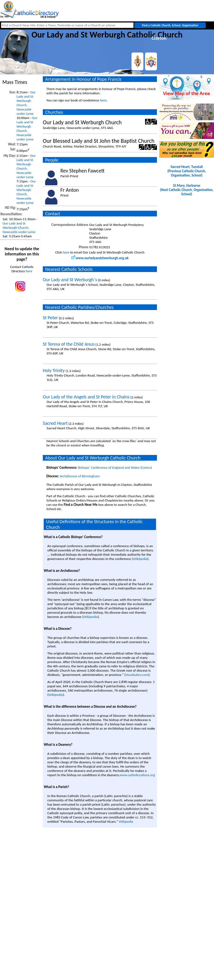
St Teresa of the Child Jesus (69, 344)
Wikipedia (140, 559)
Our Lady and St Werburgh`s (70, 280)
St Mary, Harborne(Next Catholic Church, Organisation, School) (187, 190)
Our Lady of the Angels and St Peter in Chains (86, 397)
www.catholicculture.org (137, 775)
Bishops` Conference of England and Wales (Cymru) (115, 468)
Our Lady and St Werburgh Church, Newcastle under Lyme (26, 103)
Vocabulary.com (137, 675)
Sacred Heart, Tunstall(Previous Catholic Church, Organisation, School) (187, 171)
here (29, 271)
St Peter (50, 318)
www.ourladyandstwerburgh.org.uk (100, 258)
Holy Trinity (54, 370)
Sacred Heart (55, 423)
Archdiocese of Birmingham (80, 476)
